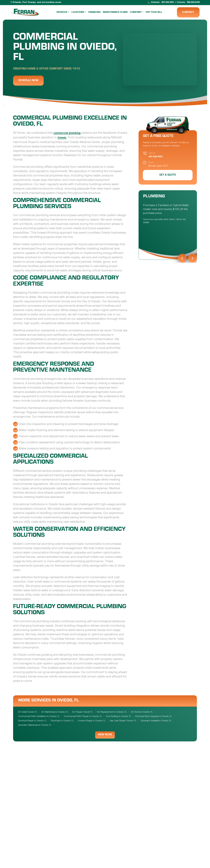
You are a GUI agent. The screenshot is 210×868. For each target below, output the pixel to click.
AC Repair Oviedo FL (83, 712)
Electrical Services (95, 797)
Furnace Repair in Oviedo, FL (92, 721)
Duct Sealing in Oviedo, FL (119, 717)
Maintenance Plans (115, 12)
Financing (94, 12)
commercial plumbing (68, 133)
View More (105, 735)
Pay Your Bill (154, 12)
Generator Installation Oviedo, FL (156, 721)
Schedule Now (28, 81)
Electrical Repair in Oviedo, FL (32, 721)
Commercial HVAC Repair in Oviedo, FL (83, 717)
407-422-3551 (168, 3)
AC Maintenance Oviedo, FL (55, 712)
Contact (188, 12)
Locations (78, 12)
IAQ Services (28, 851)
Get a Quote (168, 175)
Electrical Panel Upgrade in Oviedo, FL (154, 717)
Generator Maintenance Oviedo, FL (35, 725)
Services (62, 12)
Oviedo (70, 138)
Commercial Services (158, 851)
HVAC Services (30, 802)
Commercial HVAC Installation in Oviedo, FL (39, 717)
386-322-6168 (193, 3)
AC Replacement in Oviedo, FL (112, 712)
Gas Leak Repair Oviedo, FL (123, 721)
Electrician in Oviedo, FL (62, 721)
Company (136, 12)
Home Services (91, 851)
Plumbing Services (156, 797)
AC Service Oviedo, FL (142, 712)
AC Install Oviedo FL (28, 712)
